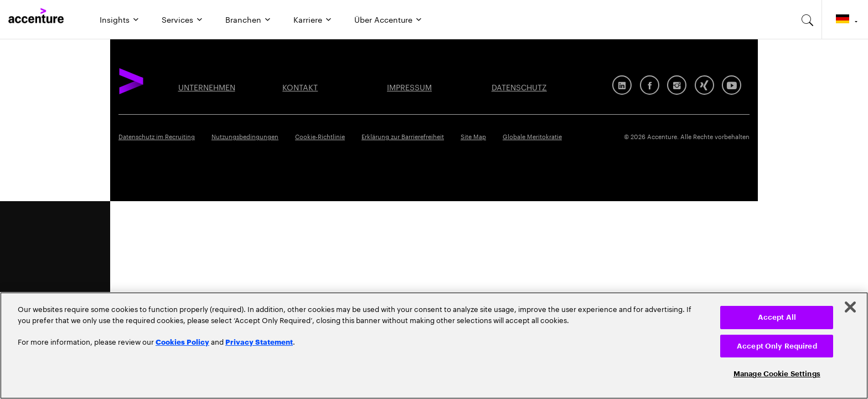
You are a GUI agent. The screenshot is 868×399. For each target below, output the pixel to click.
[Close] (850, 307)
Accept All (777, 317)
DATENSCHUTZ (519, 86)
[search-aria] (808, 19)
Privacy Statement (259, 341)
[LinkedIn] (622, 85)
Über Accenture (383, 19)
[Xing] (704, 85)
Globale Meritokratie (532, 136)
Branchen (243, 19)
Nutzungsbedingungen (245, 136)
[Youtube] (732, 85)
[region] (434, 346)
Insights (115, 19)
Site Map (473, 136)
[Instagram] (677, 85)
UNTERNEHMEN (207, 86)
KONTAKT (300, 86)
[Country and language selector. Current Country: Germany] (845, 19)
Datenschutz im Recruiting (157, 136)
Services (177, 19)
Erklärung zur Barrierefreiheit (403, 136)
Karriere (308, 19)
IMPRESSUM (409, 86)
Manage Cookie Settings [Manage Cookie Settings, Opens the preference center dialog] (777, 374)
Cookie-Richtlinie (320, 136)
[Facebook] (650, 85)
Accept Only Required (777, 346)
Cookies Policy (182, 341)
